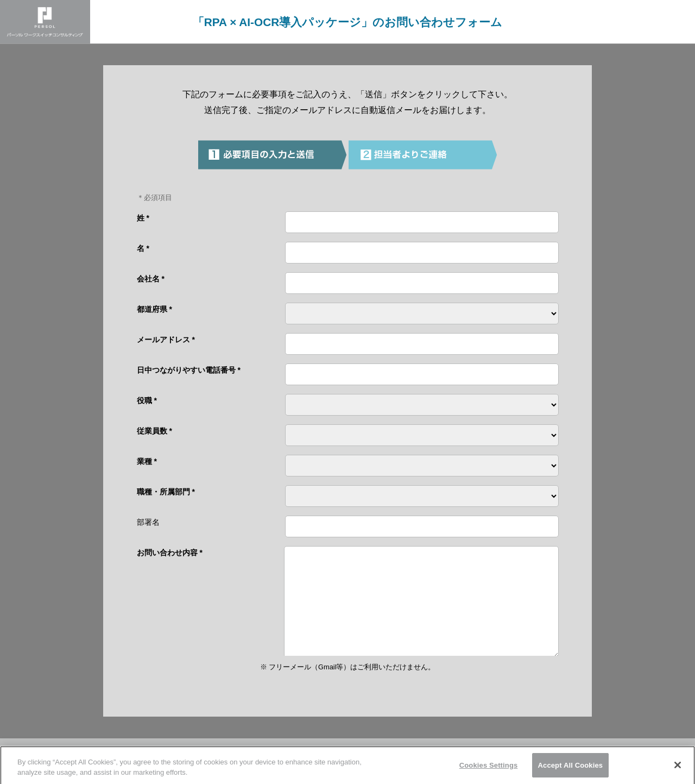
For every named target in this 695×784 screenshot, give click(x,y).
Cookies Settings (489, 769)
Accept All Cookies (571, 769)
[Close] (678, 769)
